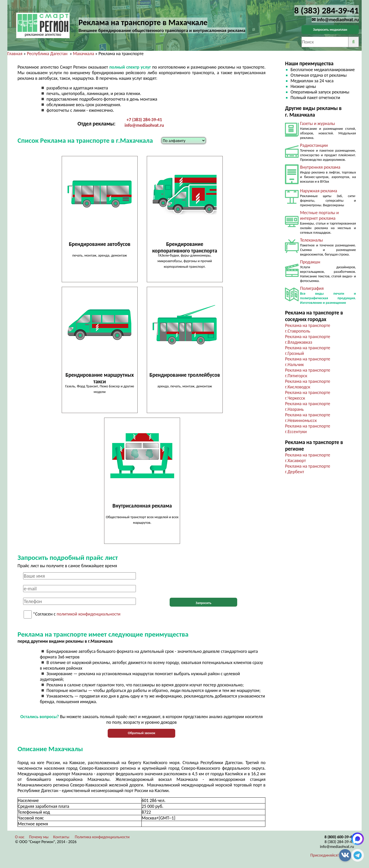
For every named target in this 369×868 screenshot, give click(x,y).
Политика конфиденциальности (102, 837)
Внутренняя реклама (320, 167)
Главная (15, 54)
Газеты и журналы (317, 123)
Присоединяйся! (325, 855)
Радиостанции (314, 145)
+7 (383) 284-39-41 (144, 120)
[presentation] (203, 582)
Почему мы (39, 837)
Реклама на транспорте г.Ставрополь (308, 328)
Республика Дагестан (47, 54)
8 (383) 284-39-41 (339, 842)
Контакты (61, 837)
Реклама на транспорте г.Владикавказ (308, 339)
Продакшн (310, 262)
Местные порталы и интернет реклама (319, 215)
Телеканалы (311, 240)
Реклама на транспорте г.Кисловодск (308, 384)
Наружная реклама (318, 191)
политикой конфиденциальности (89, 614)
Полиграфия (312, 288)
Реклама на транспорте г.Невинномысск (308, 418)
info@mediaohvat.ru (144, 125)
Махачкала (83, 54)
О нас (20, 837)
